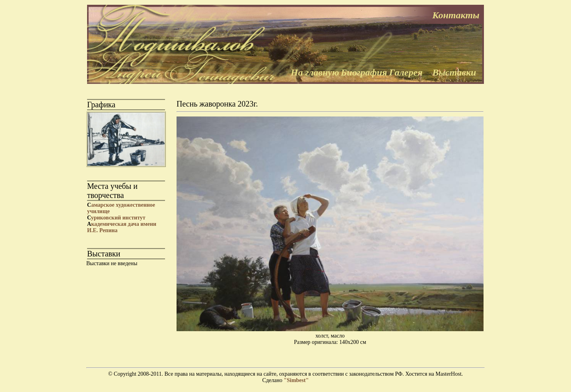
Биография (364, 72)
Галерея (406, 72)
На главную (315, 72)
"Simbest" (296, 380)
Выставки (454, 72)
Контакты (456, 15)
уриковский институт (116, 218)
